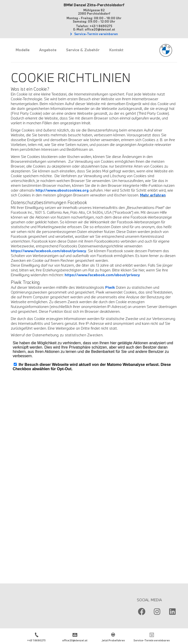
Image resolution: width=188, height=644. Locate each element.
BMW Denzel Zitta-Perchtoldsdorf (94, 5)
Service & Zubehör (83, 50)
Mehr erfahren (153, 195)
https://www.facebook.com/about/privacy (49, 251)
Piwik (110, 287)
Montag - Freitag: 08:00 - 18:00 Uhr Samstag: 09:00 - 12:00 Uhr (94, 20)
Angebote (48, 50)
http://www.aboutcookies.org (62, 190)
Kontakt (116, 50)
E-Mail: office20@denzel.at (94, 29)
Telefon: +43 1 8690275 (94, 26)
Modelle (23, 50)
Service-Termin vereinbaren (96, 34)
